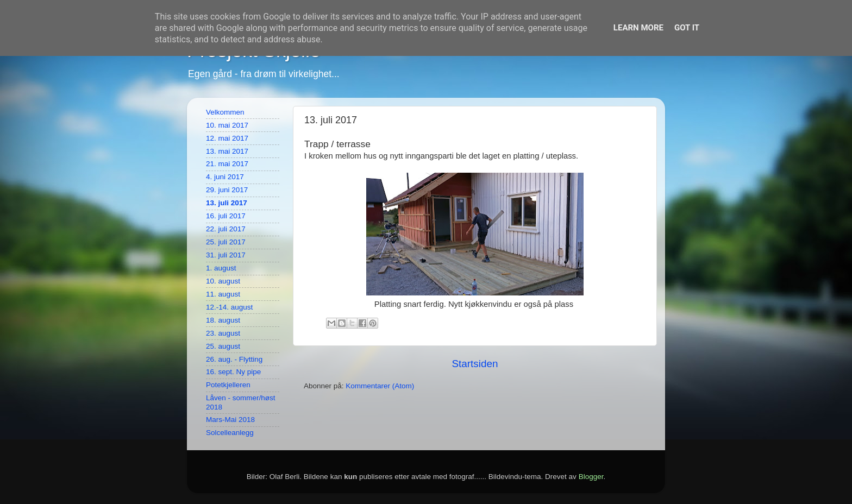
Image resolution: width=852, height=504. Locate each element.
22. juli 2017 (226, 229)
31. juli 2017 (226, 255)
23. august (223, 333)
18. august (223, 320)
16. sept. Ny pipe (233, 372)
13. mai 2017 (227, 151)
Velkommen (225, 112)
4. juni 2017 (225, 177)
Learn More (638, 28)
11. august (223, 294)
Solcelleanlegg (230, 433)
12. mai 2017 (227, 138)
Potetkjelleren (228, 385)
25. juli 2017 (226, 242)
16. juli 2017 (226, 216)
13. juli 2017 (227, 203)
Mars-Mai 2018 (230, 420)
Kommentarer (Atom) (380, 386)
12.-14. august (229, 307)
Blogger (591, 477)
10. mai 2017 (227, 125)
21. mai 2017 (227, 164)
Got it (687, 28)
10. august (223, 281)
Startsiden (475, 364)
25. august (223, 346)
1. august (221, 268)
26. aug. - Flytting (234, 359)
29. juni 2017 (227, 190)
